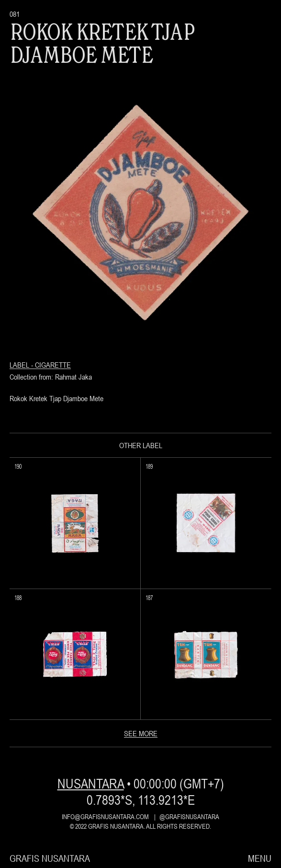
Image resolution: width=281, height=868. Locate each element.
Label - (22, 365)
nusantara (91, 784)
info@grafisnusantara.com (105, 817)
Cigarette (53, 365)
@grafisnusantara (189, 817)
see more (141, 733)
